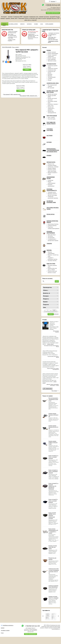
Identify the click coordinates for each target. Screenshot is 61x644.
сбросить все (56, 314)
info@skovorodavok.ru (8, 625)
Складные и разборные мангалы (53, 258)
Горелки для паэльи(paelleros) (52, 112)
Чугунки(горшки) (52, 77)
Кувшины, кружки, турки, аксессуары (52, 170)
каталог (3, 628)
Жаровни (50, 76)
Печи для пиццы (52, 235)
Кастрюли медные (52, 165)
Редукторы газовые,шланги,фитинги (54, 228)
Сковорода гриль (52, 70)
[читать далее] (50, 344)
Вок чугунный (51, 88)
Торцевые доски (52, 192)
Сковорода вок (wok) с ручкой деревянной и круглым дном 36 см (54, 571)
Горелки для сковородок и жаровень (51, 108)
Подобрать (51, 314)
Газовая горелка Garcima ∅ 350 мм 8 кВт (53, 415)
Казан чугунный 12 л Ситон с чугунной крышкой (53, 457)
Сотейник (50, 79)
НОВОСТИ (22, 24)
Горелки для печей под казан (52, 99)
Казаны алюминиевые (53, 54)
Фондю (50, 80)
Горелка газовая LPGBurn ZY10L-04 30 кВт (53, 443)
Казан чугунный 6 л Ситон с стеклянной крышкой (53, 471)
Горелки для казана (52, 94)
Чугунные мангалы (52, 261)
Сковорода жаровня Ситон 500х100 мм (53, 586)
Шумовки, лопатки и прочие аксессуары (52, 194)
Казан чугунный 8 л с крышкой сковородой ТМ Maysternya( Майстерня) (53, 486)
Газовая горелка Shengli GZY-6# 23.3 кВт (53, 427)
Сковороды (51, 180)
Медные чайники (52, 168)
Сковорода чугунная (53, 68)
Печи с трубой (51, 117)
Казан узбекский (52, 59)
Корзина (53, 1)
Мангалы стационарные (51, 253)
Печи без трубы (52, 119)
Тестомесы (50, 236)
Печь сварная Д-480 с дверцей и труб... (29, 96)
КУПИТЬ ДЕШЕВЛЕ (49, 24)
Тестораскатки (51, 238)
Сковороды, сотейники (53, 167)
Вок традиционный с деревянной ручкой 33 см (53, 399)
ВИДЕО (4, 25)
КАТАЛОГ (4, 24)
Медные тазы (51, 164)
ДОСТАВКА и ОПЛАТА (13, 24)
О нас (2, 633)
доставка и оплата (5, 630)
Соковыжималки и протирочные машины (53, 240)
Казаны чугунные (52, 52)
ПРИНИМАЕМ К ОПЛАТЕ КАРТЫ (53, 42)
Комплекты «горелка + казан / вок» (53, 105)
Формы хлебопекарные (52, 182)
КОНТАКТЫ (29, 24)
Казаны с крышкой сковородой (52, 56)
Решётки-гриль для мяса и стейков (52, 269)
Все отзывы (54, 391)
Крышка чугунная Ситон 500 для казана (53, 547)
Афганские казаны (52, 61)
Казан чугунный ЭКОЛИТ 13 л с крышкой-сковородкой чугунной (52, 516)
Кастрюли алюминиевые (51, 185)
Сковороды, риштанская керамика (53, 197)
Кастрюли (50, 74)
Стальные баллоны (52, 226)
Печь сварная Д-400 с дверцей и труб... (12, 94)
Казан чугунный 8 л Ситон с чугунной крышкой (53, 501)
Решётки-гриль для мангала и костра (52, 272)
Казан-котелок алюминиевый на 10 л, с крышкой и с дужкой (53, 531)
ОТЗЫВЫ (36, 24)
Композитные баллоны (53, 224)
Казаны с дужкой (52, 58)
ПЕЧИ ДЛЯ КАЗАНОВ (7, 47)
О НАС (42, 24)
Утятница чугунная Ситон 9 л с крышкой (53, 597)
